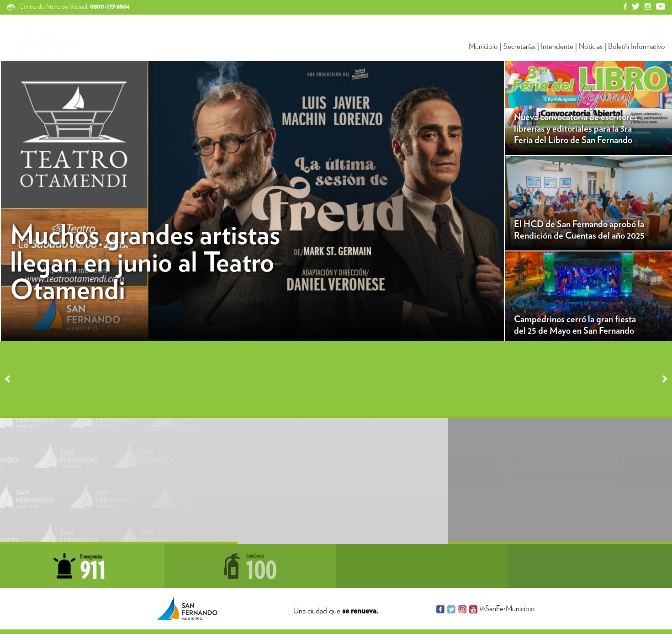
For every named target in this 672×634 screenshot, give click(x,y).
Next (661, 379)
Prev (12, 379)
